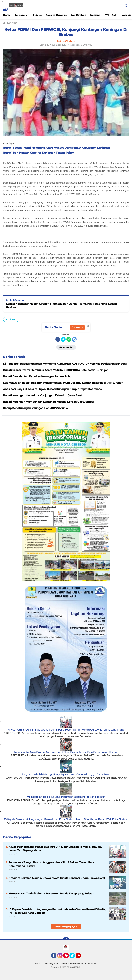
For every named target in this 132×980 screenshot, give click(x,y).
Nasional (96, 15)
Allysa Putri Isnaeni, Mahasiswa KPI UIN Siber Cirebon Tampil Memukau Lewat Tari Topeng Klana (66, 730)
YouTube (81, 957)
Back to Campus (56, 15)
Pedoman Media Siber (72, 963)
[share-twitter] (63, 339)
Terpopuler (22, 15)
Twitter (74, 957)
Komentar (66, 347)
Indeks (37, 15)
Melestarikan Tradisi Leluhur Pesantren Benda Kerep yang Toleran (66, 797)
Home (7, 15)
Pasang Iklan (52, 963)
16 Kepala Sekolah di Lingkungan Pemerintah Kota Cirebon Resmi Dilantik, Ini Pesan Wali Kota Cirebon (66, 819)
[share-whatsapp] (69, 339)
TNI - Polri (111, 15)
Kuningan (11, 319)
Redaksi (39, 963)
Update (77, 327)
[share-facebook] (58, 339)
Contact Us (91, 963)
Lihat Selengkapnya (66, 927)
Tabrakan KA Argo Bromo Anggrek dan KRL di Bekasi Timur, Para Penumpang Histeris (66, 752)
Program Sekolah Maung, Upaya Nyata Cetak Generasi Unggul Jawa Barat (66, 774)
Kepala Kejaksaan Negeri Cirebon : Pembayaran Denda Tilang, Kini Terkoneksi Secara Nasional (61, 306)
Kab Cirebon (78, 15)
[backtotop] (66, 940)
